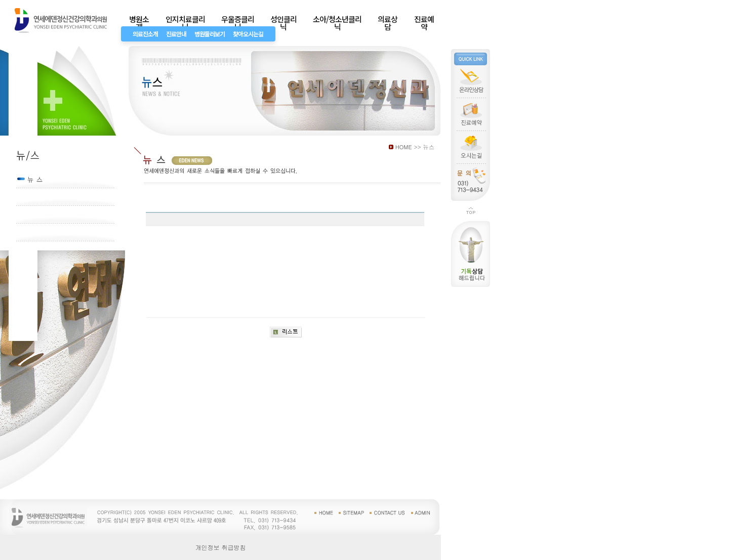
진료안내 (176, 34)
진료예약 (424, 23)
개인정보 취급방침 (221, 547)
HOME (404, 147)
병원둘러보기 (210, 34)
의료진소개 (145, 34)
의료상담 (388, 23)
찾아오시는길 (248, 34)
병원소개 (139, 23)
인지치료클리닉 (185, 23)
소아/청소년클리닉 (337, 23)
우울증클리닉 (238, 23)
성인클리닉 (283, 23)
